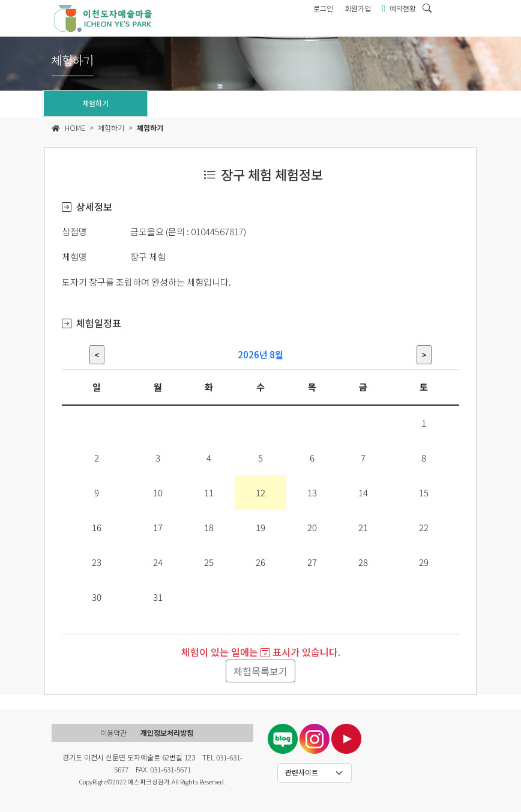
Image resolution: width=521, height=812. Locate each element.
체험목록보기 (260, 671)
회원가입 (358, 8)
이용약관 (113, 732)
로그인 (323, 8)
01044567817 (217, 231)
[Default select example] (315, 773)
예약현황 (399, 8)
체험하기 (95, 103)
